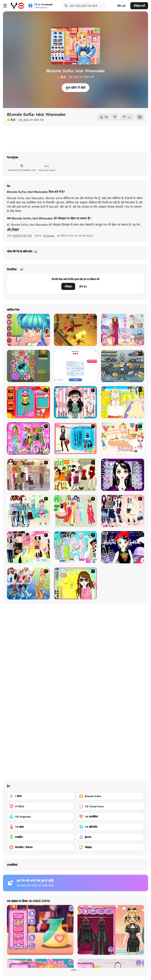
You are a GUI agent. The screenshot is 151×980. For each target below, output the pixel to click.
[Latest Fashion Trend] (28, 583)
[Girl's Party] (123, 438)
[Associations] (75, 366)
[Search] (65, 6)
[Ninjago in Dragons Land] (75, 330)
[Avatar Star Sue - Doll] (28, 402)
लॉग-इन (121, 6)
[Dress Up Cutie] (75, 402)
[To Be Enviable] (75, 583)
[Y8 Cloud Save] (110, 806)
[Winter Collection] (28, 511)
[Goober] (28, 366)
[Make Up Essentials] (123, 475)
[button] (13, 230)
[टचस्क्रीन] (41, 837)
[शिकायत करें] (127, 117)
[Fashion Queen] (75, 438)
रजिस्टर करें (139, 6)
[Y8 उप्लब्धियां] (110, 817)
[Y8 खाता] (41, 827)
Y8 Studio (49, 236)
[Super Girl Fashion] (75, 475)
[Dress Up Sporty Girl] (123, 511)
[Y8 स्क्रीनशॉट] (110, 827)
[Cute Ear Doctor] (28, 330)
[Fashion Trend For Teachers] (28, 475)
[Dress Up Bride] (123, 402)
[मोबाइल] (110, 847)
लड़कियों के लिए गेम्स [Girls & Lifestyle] (22, 236)
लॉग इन (83, 286)
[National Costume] (75, 511)
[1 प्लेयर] (41, 796)
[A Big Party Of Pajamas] (75, 547)
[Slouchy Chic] (28, 547)
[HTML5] (41, 806)
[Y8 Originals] (41, 817)
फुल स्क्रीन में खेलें (75, 88)
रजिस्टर (68, 286)
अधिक (75, 970)
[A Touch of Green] (28, 438)
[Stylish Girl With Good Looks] (123, 547)
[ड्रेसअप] (110, 837)
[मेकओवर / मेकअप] (41, 847)
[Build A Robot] (123, 366)
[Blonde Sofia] (110, 796)
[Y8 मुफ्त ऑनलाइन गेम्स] (18, 6)
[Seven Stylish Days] (123, 330)
